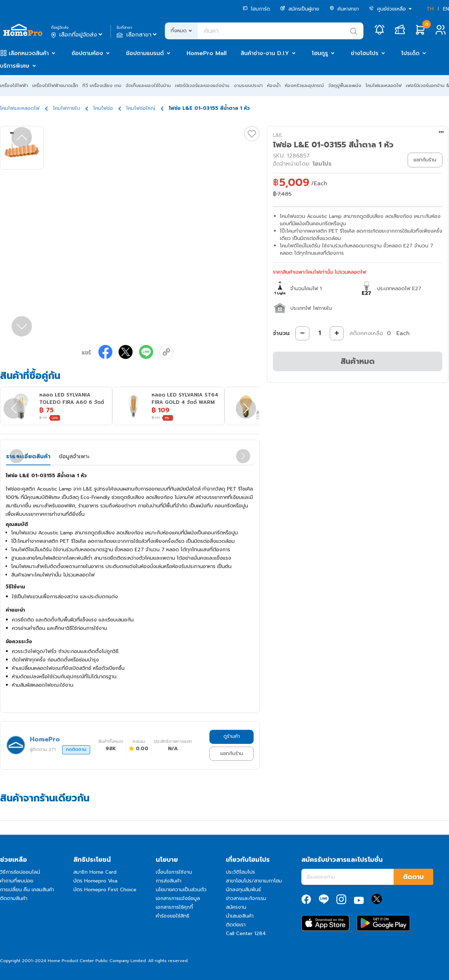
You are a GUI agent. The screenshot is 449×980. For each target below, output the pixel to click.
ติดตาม (413, 877)
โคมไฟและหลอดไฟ (384, 85)
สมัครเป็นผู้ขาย (300, 9)
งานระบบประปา (248, 85)
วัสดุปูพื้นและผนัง (345, 85)
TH (430, 9)
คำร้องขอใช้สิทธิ (173, 916)
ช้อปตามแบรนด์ (145, 53)
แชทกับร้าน (232, 754)
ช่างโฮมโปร (365, 53)
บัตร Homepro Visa (95, 881)
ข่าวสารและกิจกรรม (246, 898)
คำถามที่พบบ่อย (17, 881)
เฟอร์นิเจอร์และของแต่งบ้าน (202, 85)
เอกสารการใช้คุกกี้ (174, 907)
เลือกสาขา (137, 35)
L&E (277, 135)
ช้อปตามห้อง (87, 53)
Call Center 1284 (246, 934)
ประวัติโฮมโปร (240, 872)
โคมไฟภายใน (66, 108)
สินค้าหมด (358, 361)
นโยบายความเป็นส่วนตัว (181, 890)
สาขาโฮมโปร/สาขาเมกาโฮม (254, 881)
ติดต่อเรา (236, 925)
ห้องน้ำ (274, 85)
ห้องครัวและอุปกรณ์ (304, 85)
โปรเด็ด (410, 53)
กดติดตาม (76, 749)
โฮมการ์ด (256, 9)
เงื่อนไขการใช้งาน (174, 872)
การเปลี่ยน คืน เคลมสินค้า (27, 890)
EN (446, 9)
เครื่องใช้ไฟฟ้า (14, 85)
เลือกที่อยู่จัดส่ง (77, 35)
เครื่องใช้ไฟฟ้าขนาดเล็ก (55, 85)
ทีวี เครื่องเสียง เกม (102, 85)
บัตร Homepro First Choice (105, 890)
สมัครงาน (236, 907)
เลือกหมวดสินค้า (29, 53)
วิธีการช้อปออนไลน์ (20, 872)
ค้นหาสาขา (344, 9)
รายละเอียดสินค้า (28, 456)
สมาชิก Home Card (95, 872)
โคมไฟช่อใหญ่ (141, 108)
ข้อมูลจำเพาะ (74, 456)
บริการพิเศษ (15, 66)
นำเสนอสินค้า (240, 916)
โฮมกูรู (320, 53)
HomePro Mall (207, 53)
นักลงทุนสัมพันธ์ (243, 890)
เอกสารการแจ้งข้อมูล (178, 898)
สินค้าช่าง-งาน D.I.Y (265, 53)
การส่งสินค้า (169, 881)
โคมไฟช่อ (103, 108)
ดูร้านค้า (232, 736)
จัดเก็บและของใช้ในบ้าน (148, 85)
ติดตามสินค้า (14, 898)
